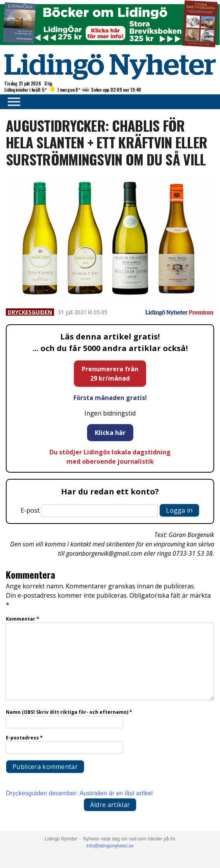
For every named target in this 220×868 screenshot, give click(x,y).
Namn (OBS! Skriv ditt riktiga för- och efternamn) (69, 712)
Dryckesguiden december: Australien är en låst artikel (79, 793)
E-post (30, 510)
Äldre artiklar (110, 805)
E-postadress (24, 738)
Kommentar (23, 619)
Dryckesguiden (30, 312)
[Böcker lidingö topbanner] (110, 46)
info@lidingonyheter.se (110, 846)
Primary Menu (12, 102)
